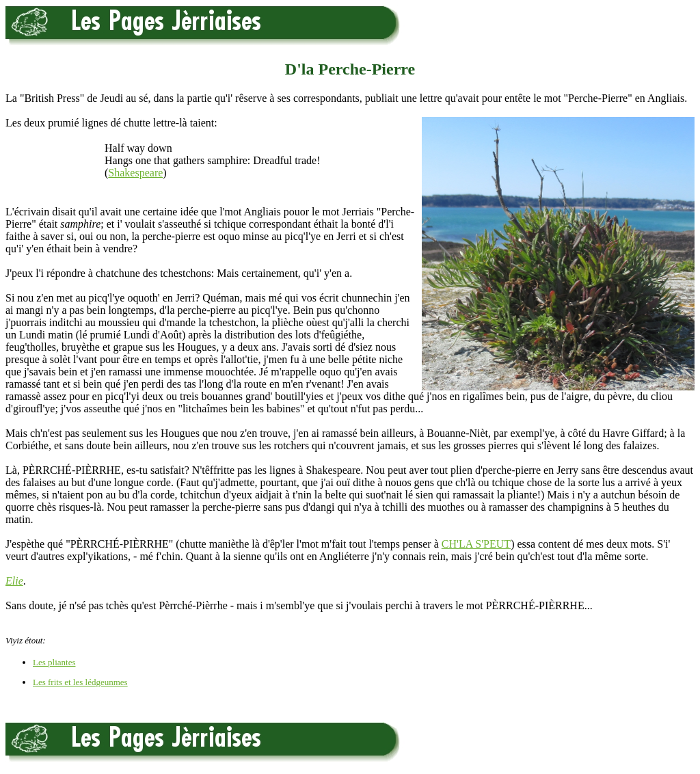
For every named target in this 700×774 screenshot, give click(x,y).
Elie (14, 581)
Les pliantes (54, 662)
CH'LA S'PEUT (476, 544)
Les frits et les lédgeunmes (80, 682)
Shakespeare (135, 173)
